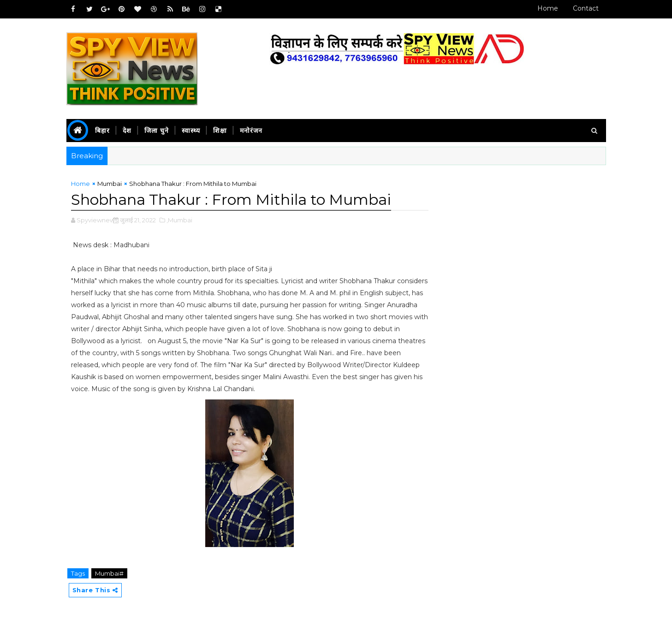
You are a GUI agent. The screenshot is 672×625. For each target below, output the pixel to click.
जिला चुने (157, 131)
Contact (586, 8)
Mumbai (110, 184)
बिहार (102, 131)
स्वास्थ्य (191, 131)
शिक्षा (220, 131)
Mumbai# (109, 573)
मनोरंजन (251, 131)
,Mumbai (179, 220)
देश (127, 131)
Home (548, 8)
